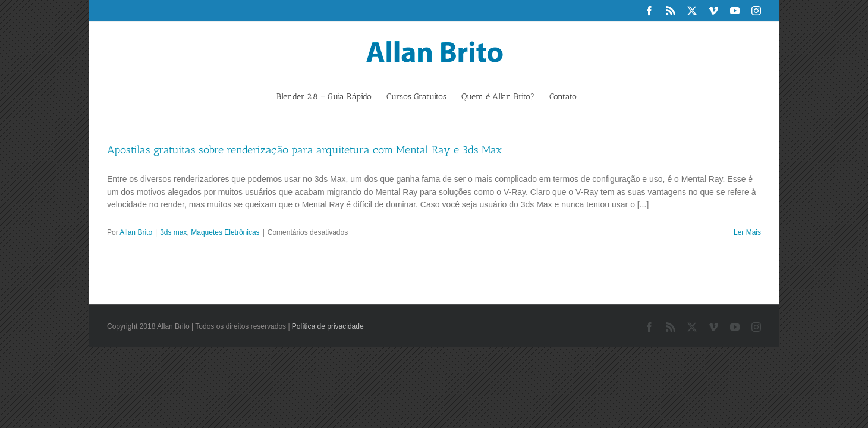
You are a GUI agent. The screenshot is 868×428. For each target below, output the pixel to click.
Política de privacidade (328, 326)
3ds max (173, 232)
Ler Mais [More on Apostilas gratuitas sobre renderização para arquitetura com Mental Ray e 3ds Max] (747, 232)
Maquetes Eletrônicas (225, 232)
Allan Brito (136, 232)
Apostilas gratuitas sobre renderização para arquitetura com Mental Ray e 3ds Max (304, 150)
